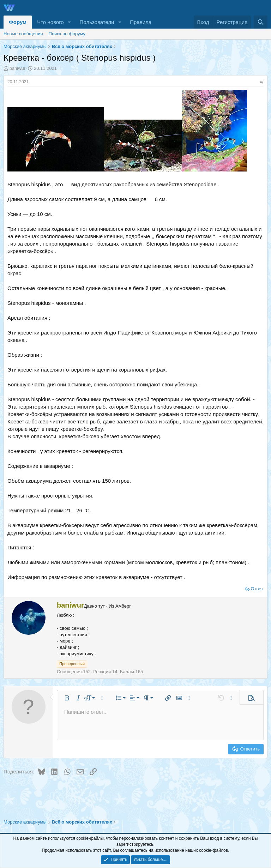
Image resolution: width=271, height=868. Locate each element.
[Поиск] (261, 22)
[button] (70, 22)
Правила (141, 22)
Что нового (50, 22)
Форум (18, 22)
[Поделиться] (261, 82)
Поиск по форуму (67, 34)
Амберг (123, 606)
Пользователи (97, 22)
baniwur (18, 68)
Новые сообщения (23, 34)
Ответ (257, 589)
